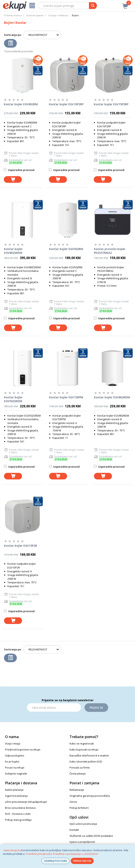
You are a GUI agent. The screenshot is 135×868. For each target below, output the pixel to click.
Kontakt (74, 830)
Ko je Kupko (12, 762)
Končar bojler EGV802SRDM (13, 251)
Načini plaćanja (14, 790)
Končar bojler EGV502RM (66, 249)
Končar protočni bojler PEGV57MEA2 (110, 251)
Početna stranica (13, 15)
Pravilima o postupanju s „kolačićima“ (76, 854)
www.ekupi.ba (12, 850)
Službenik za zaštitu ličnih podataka (91, 836)
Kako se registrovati (82, 743)
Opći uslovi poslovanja (83, 824)
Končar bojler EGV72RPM (66, 397)
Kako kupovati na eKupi (84, 749)
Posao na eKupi (15, 768)
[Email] (54, 707)
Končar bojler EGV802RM (21, 104)
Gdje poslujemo (15, 755)
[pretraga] (93, 6)
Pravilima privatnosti (38, 854)
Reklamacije (77, 790)
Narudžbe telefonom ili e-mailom (89, 755)
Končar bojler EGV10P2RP (66, 104)
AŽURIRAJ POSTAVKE (55, 861)
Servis (73, 802)
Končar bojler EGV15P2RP (111, 104)
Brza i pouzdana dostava (20, 808)
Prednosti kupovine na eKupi (23, 749)
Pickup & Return (79, 808)
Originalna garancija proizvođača (90, 796)
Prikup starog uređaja (18, 820)
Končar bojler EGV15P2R (21, 546)
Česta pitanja (78, 774)
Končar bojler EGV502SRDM (13, 399)
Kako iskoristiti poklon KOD (86, 762)
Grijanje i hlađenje (58, 15)
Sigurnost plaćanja (16, 796)
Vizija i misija (13, 743)
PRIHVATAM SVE (82, 861)
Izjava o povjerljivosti (82, 842)
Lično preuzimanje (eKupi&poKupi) (26, 802)
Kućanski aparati (35, 15)
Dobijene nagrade (16, 774)
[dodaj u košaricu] (13, 179)
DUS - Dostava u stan (18, 814)
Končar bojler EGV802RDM (112, 397)
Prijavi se (96, 708)
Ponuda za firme (80, 768)
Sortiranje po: (13, 35)
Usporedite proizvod (19, 170)
